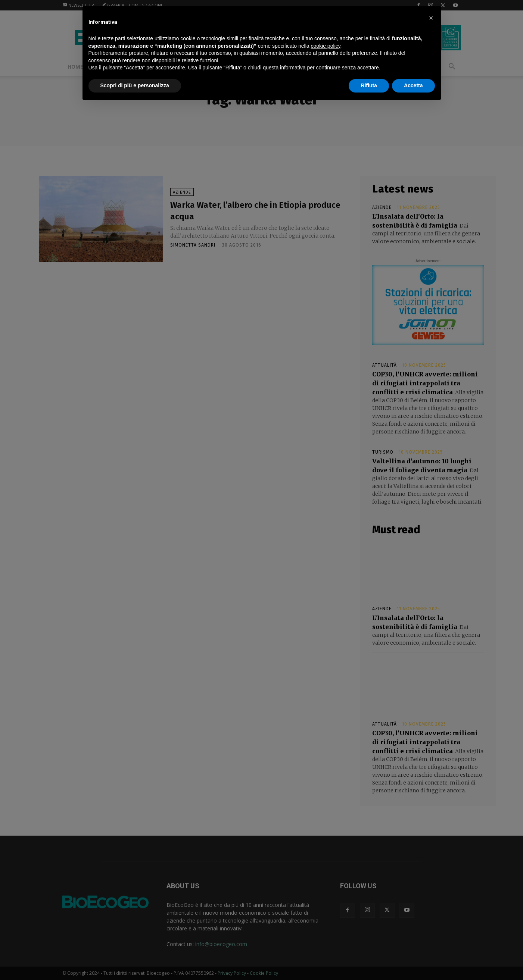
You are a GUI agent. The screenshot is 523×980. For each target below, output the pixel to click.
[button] (431, 18)
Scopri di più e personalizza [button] (135, 85)
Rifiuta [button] (369, 85)
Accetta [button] (413, 85)
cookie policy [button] (325, 46)
